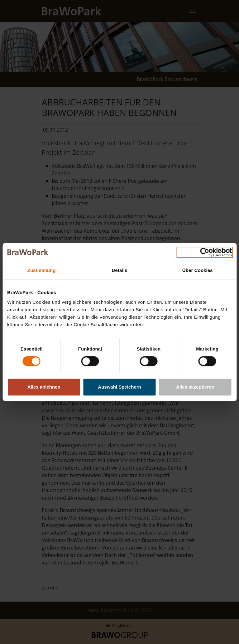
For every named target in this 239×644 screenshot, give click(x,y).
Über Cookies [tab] (198, 270)
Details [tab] (120, 270)
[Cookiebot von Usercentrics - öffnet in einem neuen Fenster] (205, 252)
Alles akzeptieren (195, 387)
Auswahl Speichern (119, 387)
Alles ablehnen (44, 387)
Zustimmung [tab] (42, 270)
